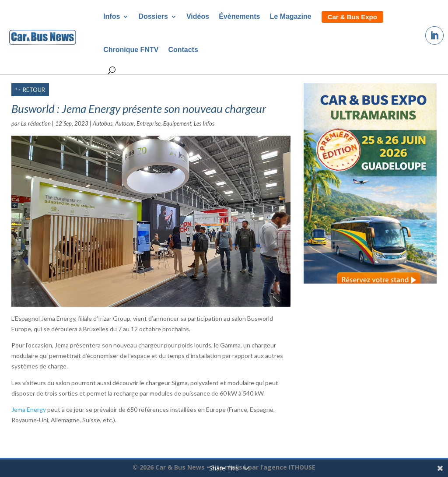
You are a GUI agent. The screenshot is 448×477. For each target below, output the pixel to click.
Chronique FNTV (131, 50)
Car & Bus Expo (352, 17)
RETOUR (34, 90)
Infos (112, 16)
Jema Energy (29, 409)
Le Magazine (290, 16)
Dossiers (153, 16)
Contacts (183, 50)
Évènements (239, 16)
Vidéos (198, 16)
